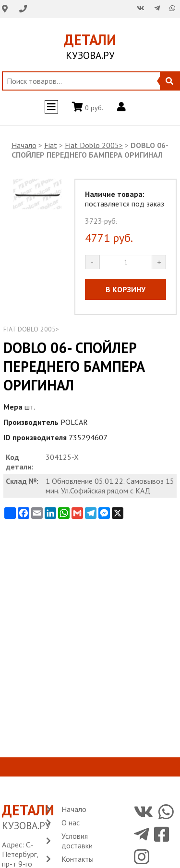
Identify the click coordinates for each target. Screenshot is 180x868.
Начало (24, 145)
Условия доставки (77, 841)
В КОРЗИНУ (126, 289)
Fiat (51, 145)
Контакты (78, 859)
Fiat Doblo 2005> (94, 145)
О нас (71, 822)
